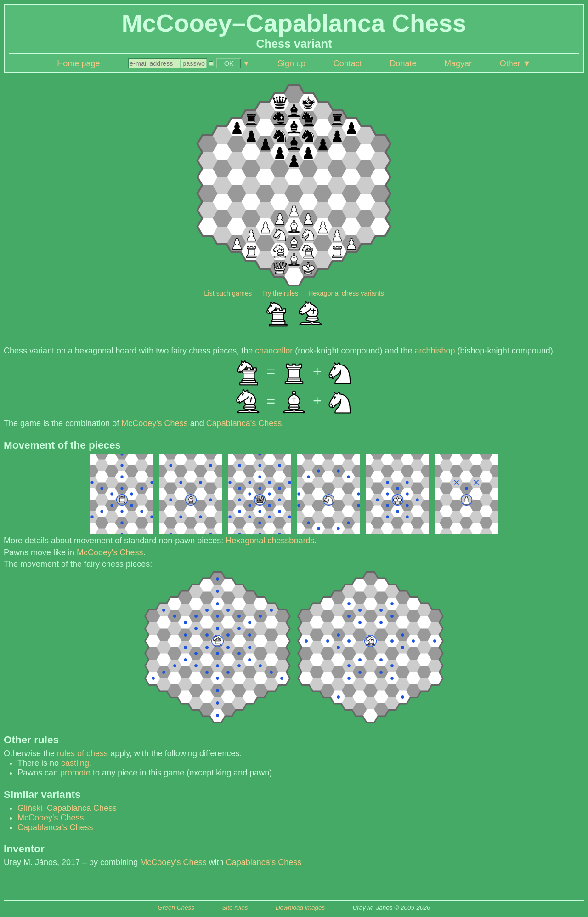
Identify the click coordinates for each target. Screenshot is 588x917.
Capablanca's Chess (244, 423)
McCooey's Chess (154, 423)
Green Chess (176, 908)
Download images (300, 908)
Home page (78, 63)
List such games (228, 293)
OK (229, 63)
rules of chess (82, 753)
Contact (348, 63)
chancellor (274, 351)
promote (75, 773)
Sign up (291, 63)
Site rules (235, 908)
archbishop (435, 351)
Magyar (458, 63)
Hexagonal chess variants (346, 293)
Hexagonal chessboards (270, 541)
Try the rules (280, 293)
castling (75, 763)
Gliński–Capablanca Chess (67, 808)
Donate (403, 63)
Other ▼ (515, 63)
